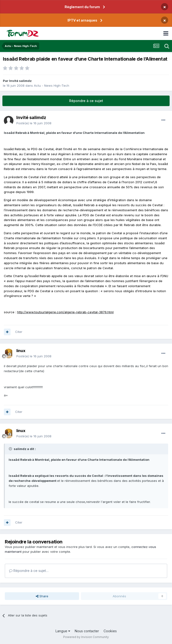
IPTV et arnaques (82, 20)
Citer (19, 332)
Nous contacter (87, 631)
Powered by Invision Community (86, 637)
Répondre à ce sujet (86, 101)
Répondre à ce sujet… (29, 571)
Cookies (110, 631)
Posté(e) (34, 123)
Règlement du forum (82, 7)
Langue (63, 631)
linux (21, 351)
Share (42, 596)
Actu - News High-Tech (52, 85)
